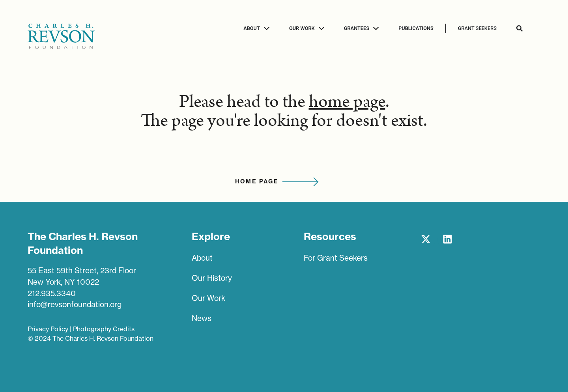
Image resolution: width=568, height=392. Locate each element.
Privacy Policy (48, 329)
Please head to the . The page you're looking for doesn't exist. (284, 111)
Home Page (257, 181)
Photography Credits (104, 329)
